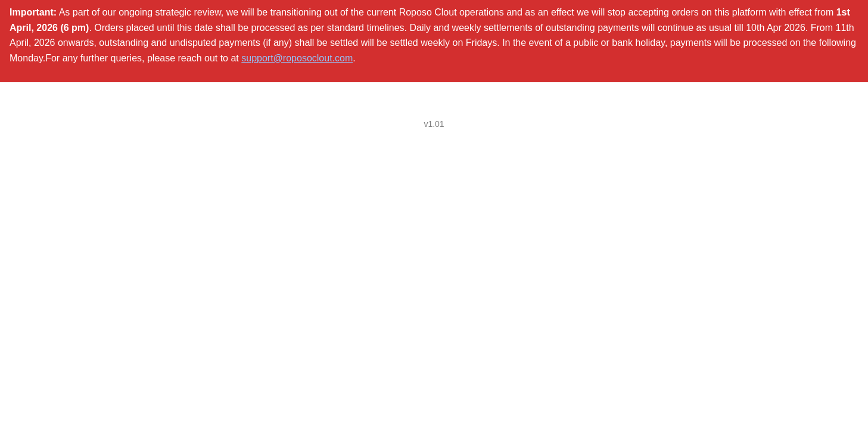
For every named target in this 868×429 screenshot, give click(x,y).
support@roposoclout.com (297, 58)
